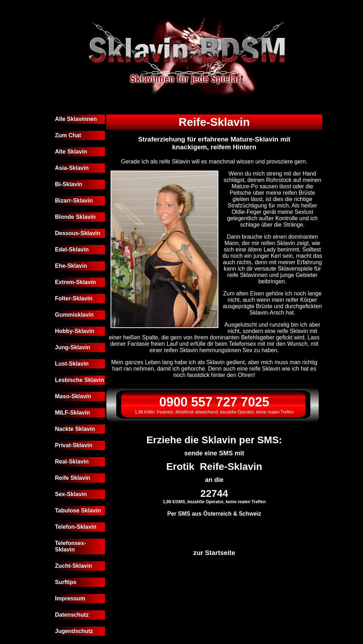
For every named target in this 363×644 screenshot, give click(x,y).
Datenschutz (72, 615)
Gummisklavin (74, 315)
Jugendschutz (74, 631)
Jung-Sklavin (73, 347)
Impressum (70, 598)
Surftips (66, 582)
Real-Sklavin (72, 462)
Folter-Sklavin (74, 298)
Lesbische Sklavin (80, 380)
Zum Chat (68, 135)
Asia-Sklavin (72, 168)
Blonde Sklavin (75, 217)
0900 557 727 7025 (214, 402)
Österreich (217, 514)
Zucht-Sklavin (74, 566)
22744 (214, 493)
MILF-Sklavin (72, 413)
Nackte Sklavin (75, 429)
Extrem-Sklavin (76, 282)
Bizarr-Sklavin (74, 201)
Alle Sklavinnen (76, 119)
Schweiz (250, 514)
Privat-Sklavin (74, 445)
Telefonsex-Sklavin (71, 546)
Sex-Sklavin (71, 494)
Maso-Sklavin (73, 396)
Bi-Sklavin (69, 184)
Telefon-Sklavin (76, 527)
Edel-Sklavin (72, 249)
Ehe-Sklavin (71, 266)
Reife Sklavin (73, 478)
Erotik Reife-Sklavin (214, 467)
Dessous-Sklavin (78, 233)
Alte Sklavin (71, 152)
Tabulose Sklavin (78, 510)
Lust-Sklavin (72, 364)
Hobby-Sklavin (75, 331)
